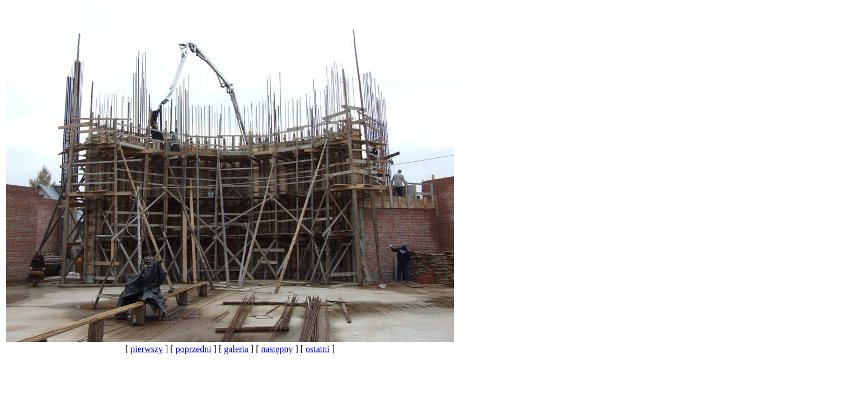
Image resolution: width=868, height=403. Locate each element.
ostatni (318, 349)
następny (277, 349)
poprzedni (194, 349)
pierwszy (147, 349)
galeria (236, 349)
